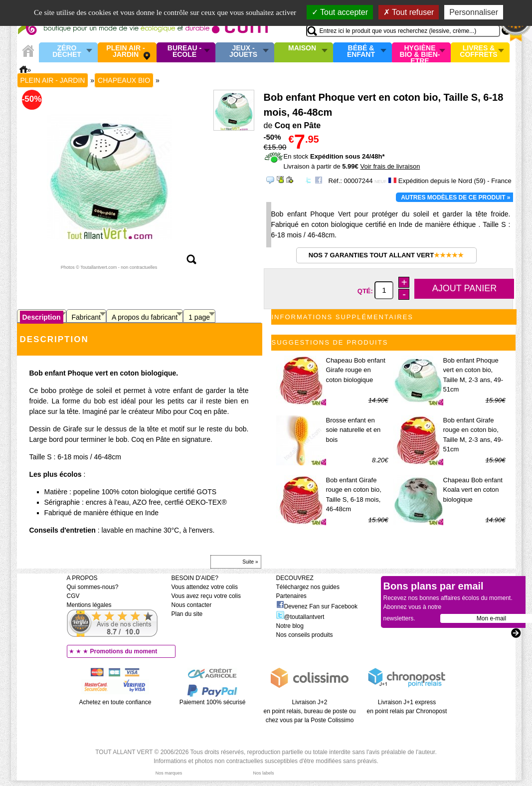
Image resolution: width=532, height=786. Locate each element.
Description (42, 317)
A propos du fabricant (145, 317)
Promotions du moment (124, 651)
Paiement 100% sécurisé (213, 702)
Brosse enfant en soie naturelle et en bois (354, 430)
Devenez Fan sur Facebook (317, 606)
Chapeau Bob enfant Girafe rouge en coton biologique (356, 370)
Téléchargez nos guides (308, 587)
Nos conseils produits (305, 635)
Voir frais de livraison (390, 166)
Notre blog (290, 626)
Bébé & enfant (361, 52)
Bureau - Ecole (184, 52)
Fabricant (86, 317)
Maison (302, 48)
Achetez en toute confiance (115, 702)
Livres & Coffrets (478, 52)
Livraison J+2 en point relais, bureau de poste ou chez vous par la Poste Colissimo (310, 711)
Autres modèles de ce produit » (455, 197)
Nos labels (263, 773)
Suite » (250, 562)
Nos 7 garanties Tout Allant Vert (386, 255)
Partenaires (291, 596)
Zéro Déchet (67, 52)
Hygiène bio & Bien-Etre (420, 52)
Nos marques (169, 773)
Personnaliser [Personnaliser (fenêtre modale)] (474, 12)
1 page (199, 317)
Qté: (366, 291)
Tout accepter (340, 12)
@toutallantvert (300, 617)
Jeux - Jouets (243, 52)
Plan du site (187, 614)
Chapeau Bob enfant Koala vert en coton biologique (473, 490)
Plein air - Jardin (125, 52)
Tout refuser (409, 12)
